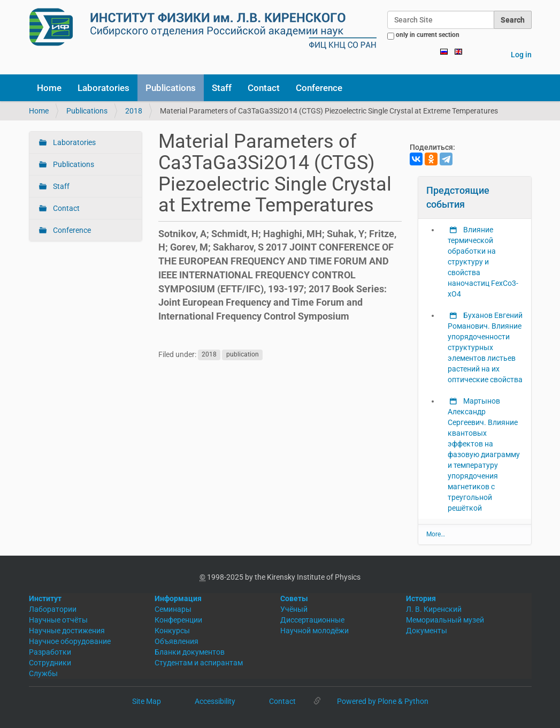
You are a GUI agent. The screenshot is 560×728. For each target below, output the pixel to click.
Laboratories (103, 88)
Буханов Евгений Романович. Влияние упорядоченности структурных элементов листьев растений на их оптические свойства (485, 347)
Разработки (50, 652)
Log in (521, 55)
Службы (43, 673)
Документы (427, 631)
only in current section (428, 35)
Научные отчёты (58, 620)
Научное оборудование (70, 641)
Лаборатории (53, 609)
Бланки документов (190, 652)
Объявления (177, 641)
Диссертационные (312, 620)
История (421, 598)
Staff (222, 88)
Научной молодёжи (314, 631)
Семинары (173, 609)
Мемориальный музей (445, 620)
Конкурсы (172, 631)
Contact (264, 88)
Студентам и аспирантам (199, 663)
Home (49, 88)
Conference (319, 88)
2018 (134, 111)
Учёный (294, 609)
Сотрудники (50, 663)
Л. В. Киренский (434, 609)
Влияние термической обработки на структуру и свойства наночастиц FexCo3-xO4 (483, 262)
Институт (45, 598)
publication (243, 355)
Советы (294, 598)
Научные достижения (67, 631)
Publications (171, 88)
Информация (178, 598)
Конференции (178, 620)
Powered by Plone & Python (383, 701)
